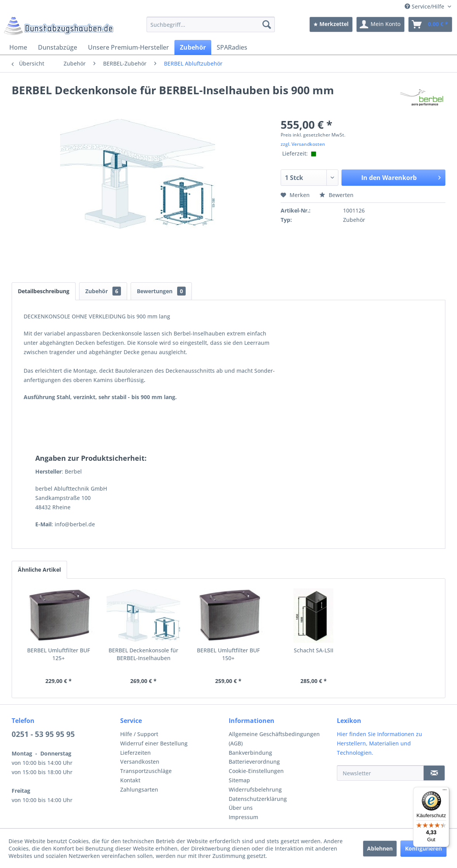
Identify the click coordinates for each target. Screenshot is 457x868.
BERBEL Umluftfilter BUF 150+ (228, 654)
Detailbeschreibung (44, 291)
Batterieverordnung (254, 762)
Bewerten (336, 195)
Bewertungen (161, 291)
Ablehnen (380, 848)
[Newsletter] (380, 773)
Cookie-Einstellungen (256, 771)
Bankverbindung (250, 753)
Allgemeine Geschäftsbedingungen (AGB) (274, 739)
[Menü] (445, 792)
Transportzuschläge (146, 771)
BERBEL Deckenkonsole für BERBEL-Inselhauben (143, 654)
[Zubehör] (193, 47)
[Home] (18, 47)
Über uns (241, 808)
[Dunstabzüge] (58, 47)
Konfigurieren (423, 848)
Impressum (243, 817)
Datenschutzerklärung (258, 799)
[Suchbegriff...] (210, 24)
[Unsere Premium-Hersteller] (128, 47)
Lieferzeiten (135, 753)
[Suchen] (267, 24)
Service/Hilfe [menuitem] (425, 6)
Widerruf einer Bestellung (154, 743)
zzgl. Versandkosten (303, 144)
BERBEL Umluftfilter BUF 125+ (59, 654)
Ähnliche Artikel (39, 570)
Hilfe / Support (139, 734)
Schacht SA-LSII (314, 650)
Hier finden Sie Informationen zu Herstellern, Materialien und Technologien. (379, 743)
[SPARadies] (232, 47)
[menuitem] (210, 24)
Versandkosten (140, 762)
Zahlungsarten (139, 789)
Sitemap (239, 780)
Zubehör (103, 291)
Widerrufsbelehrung (255, 789)
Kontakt (130, 780)
